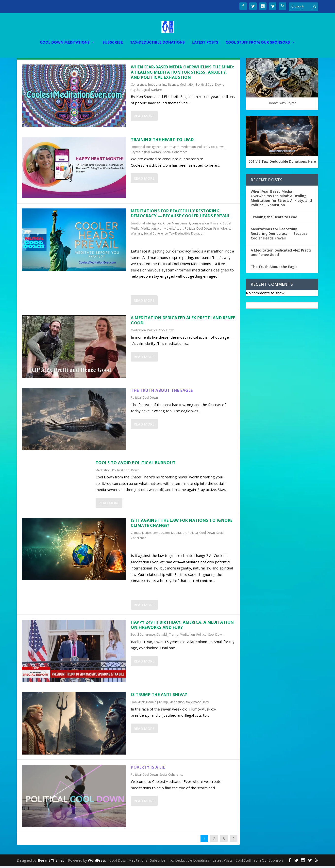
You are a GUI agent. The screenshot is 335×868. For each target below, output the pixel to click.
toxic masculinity (197, 704)
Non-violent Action (170, 230)
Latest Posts (205, 36)
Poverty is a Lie (148, 769)
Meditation (187, 87)
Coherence (138, 87)
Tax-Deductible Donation (187, 235)
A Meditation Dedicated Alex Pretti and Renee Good (183, 322)
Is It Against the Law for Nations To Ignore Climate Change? (182, 525)
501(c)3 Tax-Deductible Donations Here (282, 163)
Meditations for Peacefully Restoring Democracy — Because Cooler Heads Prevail (181, 215)
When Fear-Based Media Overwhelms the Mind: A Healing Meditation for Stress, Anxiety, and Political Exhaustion (182, 74)
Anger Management (176, 225)
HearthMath (171, 149)
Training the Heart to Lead (162, 142)
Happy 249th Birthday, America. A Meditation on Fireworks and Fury (182, 627)
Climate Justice (141, 535)
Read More (144, 118)
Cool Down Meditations (65, 36)
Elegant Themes (51, 862)
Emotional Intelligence (163, 87)
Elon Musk (138, 704)
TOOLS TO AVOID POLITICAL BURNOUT (136, 465)
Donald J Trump (167, 637)
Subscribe (113, 36)
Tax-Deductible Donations (158, 36)
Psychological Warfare (146, 92)
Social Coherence (175, 154)
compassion (200, 225)
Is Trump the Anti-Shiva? (159, 696)
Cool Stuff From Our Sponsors (258, 36)
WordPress (97, 862)
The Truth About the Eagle (162, 392)
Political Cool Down (210, 87)
